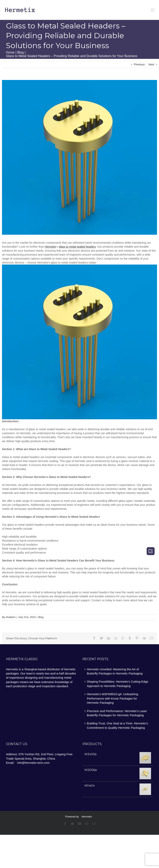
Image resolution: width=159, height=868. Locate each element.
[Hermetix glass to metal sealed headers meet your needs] (79, 157)
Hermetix (87, 817)
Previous (139, 64)
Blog (41, 617)
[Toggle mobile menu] (153, 10)
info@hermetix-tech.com (33, 763)
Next (151, 64)
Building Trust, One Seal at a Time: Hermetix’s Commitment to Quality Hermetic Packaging (117, 725)
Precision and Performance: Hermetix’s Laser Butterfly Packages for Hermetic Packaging (117, 713)
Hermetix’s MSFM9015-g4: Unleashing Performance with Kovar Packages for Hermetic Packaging (112, 698)
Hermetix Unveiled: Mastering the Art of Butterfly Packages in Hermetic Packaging (115, 671)
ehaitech (11, 617)
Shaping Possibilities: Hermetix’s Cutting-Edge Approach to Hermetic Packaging (118, 684)
